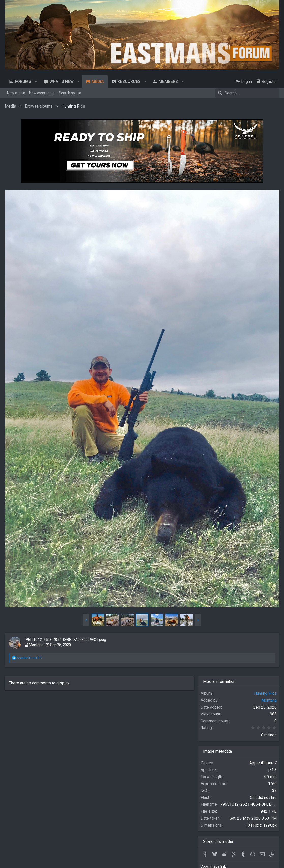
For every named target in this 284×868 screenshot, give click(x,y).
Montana (36, 644)
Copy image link (213, 866)
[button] (36, 82)
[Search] (247, 93)
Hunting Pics (265, 692)
